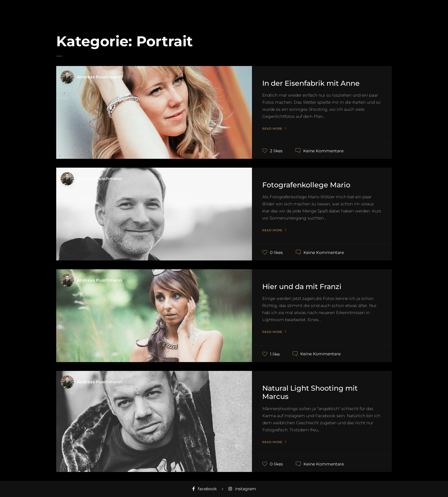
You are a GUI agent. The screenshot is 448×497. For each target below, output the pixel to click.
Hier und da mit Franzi (302, 287)
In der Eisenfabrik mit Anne (311, 83)
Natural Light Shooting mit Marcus (310, 392)
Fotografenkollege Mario (306, 185)
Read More (272, 129)
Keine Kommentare (323, 151)
